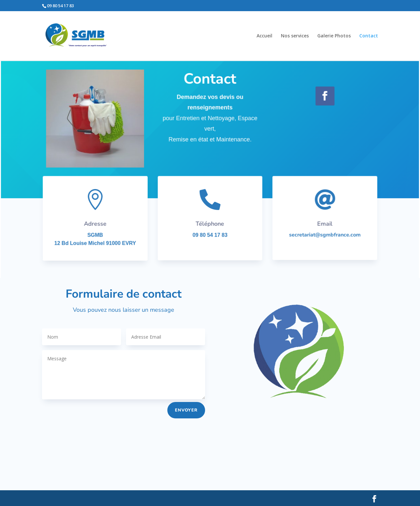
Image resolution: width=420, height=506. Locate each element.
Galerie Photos (334, 36)
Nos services (295, 36)
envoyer (186, 410)
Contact (369, 36)
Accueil (264, 36)
